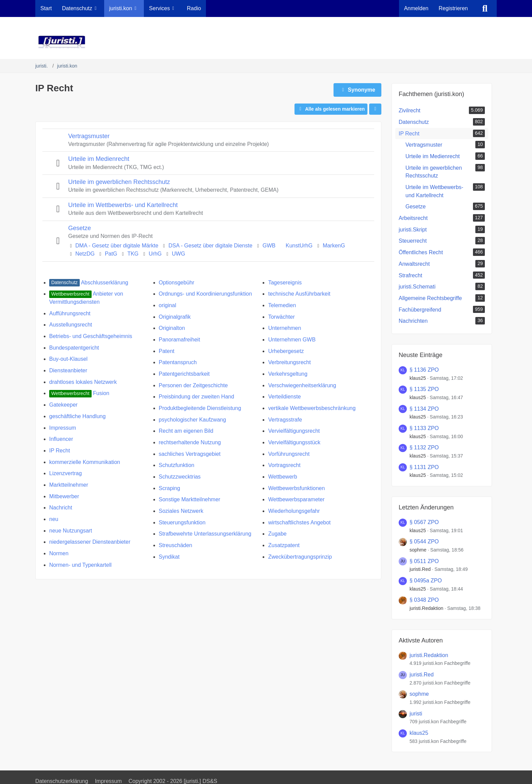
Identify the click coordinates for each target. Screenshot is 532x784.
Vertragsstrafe (285, 420)
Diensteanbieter (68, 370)
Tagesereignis (285, 283)
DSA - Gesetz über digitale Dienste (211, 246)
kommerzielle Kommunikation (85, 462)
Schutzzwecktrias (180, 477)
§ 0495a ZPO (426, 581)
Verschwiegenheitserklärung (302, 385)
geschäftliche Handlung (77, 416)
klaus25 (418, 378)
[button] (375, 109)
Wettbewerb (282, 477)
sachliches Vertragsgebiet (190, 454)
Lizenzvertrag (65, 473)
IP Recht (60, 451)
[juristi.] (266, 42)
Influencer (61, 439)
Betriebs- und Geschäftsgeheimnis (91, 336)
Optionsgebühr (177, 283)
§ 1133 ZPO (424, 428)
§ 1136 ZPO (424, 370)
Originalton (172, 328)
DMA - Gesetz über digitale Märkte (117, 246)
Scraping (169, 488)
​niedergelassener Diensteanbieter (90, 542)
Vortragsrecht (284, 465)
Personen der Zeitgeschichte (193, 385)
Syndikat (169, 557)
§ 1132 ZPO (424, 447)
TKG (133, 254)
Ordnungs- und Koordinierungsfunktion (205, 294)
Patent (167, 351)
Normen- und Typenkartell (80, 565)
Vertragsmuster (89, 136)
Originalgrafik (175, 317)
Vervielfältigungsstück (294, 442)
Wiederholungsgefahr (294, 511)
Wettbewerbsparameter (296, 499)
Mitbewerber (64, 496)
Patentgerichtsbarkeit (184, 374)
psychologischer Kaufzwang (192, 420)
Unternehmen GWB (292, 340)
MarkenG (334, 246)
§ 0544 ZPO (424, 542)
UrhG (155, 254)
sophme (418, 550)
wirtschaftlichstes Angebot (299, 522)
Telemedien (282, 305)
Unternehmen (284, 328)
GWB (269, 246)
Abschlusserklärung (104, 283)
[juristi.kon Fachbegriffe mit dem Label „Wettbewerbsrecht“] (70, 294)
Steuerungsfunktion (182, 522)
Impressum (63, 428)
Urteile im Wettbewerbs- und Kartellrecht (123, 205)
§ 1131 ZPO (424, 467)
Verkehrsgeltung (288, 374)
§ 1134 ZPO (424, 409)
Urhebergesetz (286, 351)
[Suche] (485, 8)
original (168, 305)
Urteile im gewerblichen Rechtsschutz (119, 182)
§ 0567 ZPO (424, 522)
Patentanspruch (178, 362)
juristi (416, 714)
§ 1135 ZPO (424, 389)
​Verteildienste (284, 397)
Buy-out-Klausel (68, 359)
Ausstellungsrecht (71, 325)
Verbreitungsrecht (289, 362)
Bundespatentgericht (74, 348)
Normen (59, 553)
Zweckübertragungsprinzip (300, 557)
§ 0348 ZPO (424, 600)
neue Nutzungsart (71, 531)
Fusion (101, 393)
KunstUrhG (299, 246)
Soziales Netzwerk (181, 511)
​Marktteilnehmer (69, 485)
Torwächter (281, 317)
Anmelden (416, 8)
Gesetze (80, 228)
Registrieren (453, 8)
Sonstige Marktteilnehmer (189, 499)
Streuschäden (176, 545)
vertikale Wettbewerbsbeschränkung (312, 408)
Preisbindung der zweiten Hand (196, 397)
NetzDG (85, 254)
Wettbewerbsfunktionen (296, 488)
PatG (111, 254)
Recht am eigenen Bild (186, 431)
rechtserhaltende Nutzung (190, 442)
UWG (179, 254)
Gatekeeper (63, 405)
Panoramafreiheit (179, 340)
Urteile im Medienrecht (99, 159)
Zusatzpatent (284, 545)
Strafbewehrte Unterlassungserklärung (205, 534)
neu (54, 519)
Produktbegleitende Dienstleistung (200, 408)
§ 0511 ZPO (424, 561)
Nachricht (61, 508)
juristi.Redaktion (426, 608)
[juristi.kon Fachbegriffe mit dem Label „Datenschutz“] (64, 283)
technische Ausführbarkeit (299, 294)
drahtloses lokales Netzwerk (83, 382)
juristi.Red (420, 569)
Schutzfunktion (177, 465)
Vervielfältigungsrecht (294, 431)
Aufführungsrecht (70, 313)
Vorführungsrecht (289, 454)
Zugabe (277, 534)
